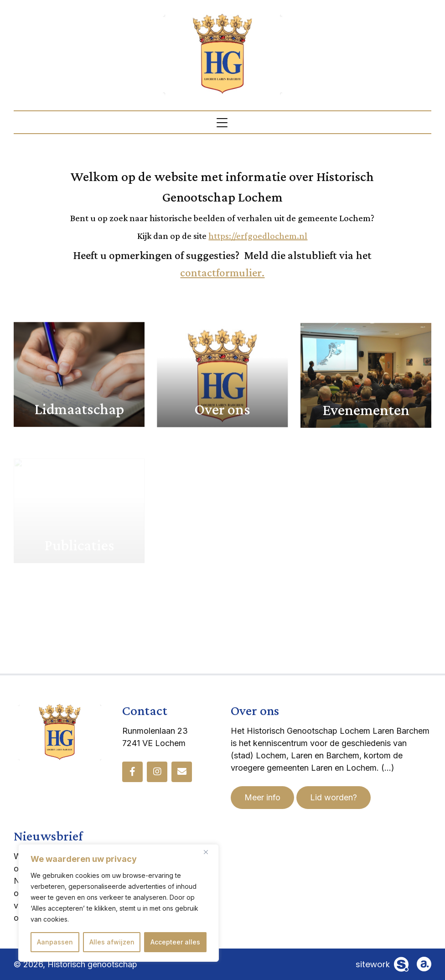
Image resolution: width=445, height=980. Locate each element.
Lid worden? (334, 797)
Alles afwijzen (112, 942)
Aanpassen (55, 942)
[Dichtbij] (209, 852)
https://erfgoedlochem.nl (258, 236)
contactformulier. (222, 272)
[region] (119, 903)
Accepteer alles (175, 942)
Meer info (262, 797)
